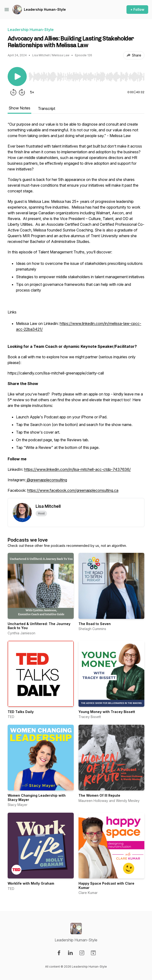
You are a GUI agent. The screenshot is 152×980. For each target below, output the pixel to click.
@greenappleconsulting (47, 480)
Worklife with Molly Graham (31, 883)
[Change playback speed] (32, 92)
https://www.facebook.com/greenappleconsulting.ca (73, 490)
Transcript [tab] (47, 108)
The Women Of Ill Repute (99, 795)
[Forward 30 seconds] (22, 92)
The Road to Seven (95, 624)
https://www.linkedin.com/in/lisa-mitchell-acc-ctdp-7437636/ (77, 469)
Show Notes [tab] (19, 108)
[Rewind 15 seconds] (13, 92)
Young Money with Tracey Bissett (107, 712)
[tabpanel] (76, 310)
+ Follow (137, 9)
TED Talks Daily (21, 712)
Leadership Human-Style (45, 9)
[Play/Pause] (17, 77)
